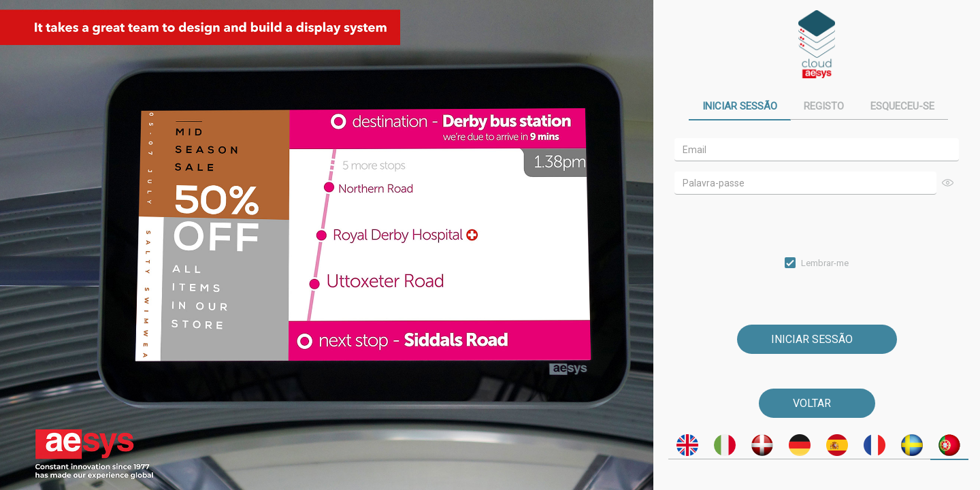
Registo (824, 106)
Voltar (812, 403)
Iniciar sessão (740, 106)
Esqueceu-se (902, 106)
